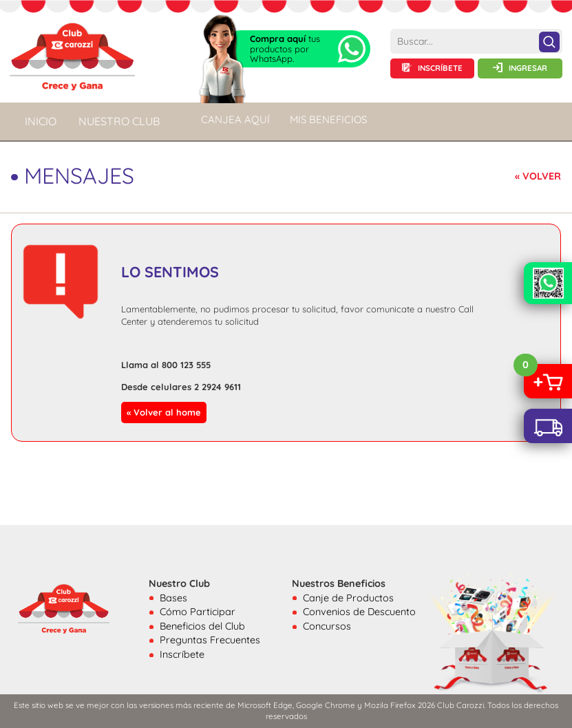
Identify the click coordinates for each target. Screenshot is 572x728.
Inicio (41, 121)
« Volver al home (164, 412)
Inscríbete (182, 654)
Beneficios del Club (202, 626)
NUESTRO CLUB (119, 121)
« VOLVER (538, 176)
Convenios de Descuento (359, 612)
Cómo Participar (198, 612)
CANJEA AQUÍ (235, 119)
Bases (173, 598)
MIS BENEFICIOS (328, 119)
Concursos (327, 626)
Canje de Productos (348, 598)
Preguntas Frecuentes (210, 640)
